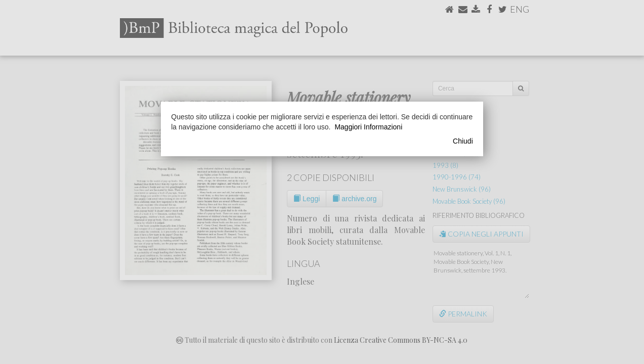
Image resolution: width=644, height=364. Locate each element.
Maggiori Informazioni (368, 127)
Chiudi (463, 141)
